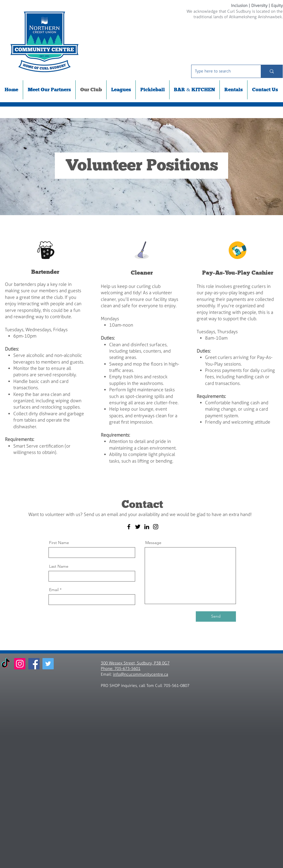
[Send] (216, 616)
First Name (59, 543)
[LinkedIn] (147, 527)
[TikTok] (6, 664)
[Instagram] (156, 527)
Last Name (59, 566)
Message (153, 543)
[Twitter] (138, 527)
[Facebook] (129, 527)
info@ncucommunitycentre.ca (140, 674)
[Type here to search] (222, 71)
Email (54, 590)
